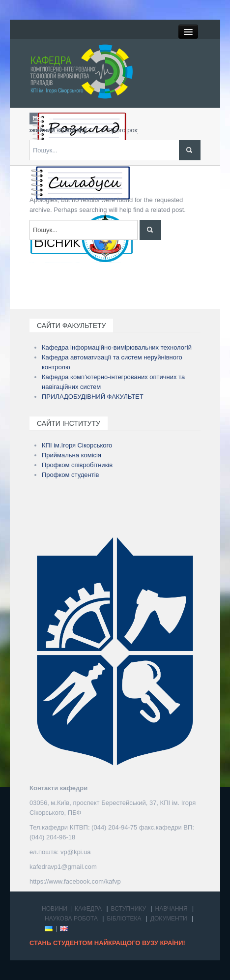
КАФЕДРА (88, 909)
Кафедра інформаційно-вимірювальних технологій (117, 347)
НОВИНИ (55, 909)
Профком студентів (71, 475)
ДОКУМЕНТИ (169, 919)
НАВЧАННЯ (172, 909)
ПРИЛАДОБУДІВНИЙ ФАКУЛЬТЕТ (93, 397)
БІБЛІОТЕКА (124, 919)
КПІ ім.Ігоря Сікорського (77, 445)
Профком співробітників (77, 465)
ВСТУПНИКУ (129, 909)
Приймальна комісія (72, 455)
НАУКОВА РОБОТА (71, 919)
